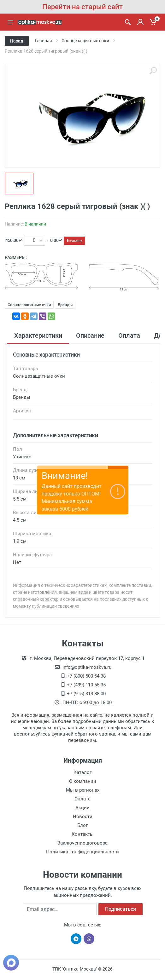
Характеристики (38, 335)
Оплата (129, 335)
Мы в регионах (83, 790)
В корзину (74, 241)
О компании (83, 781)
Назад (17, 41)
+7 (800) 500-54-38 (86, 676)
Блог (82, 825)
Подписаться (121, 909)
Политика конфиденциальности (82, 852)
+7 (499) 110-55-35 (86, 685)
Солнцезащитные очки (29, 305)
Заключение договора (82, 843)
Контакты (83, 834)
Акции (82, 808)
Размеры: (16, 257)
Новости (83, 817)
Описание (90, 335)
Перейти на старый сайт (82, 7)
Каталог (82, 772)
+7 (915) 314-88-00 (86, 694)
